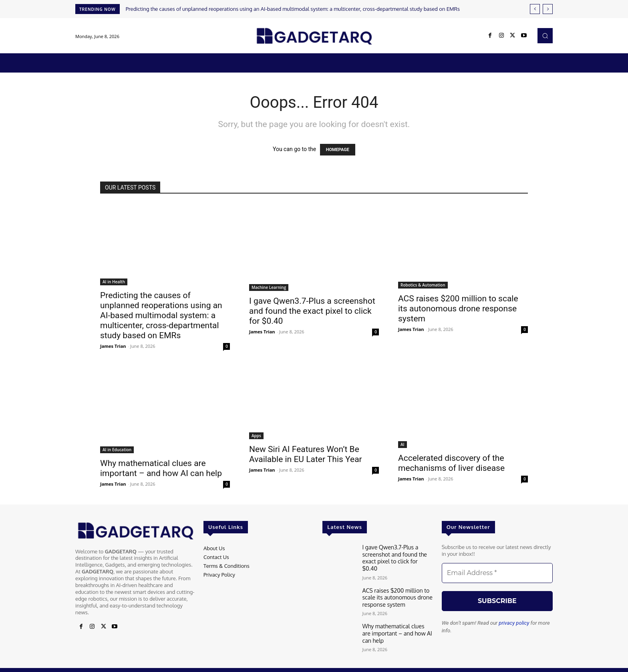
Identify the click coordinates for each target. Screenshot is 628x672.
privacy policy (514, 623)
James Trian (113, 346)
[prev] (535, 9)
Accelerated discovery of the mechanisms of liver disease (451, 463)
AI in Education (117, 450)
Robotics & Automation (423, 285)
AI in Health (114, 282)
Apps (256, 436)
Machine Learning (269, 287)
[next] (548, 9)
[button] (545, 36)
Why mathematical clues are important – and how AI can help (161, 468)
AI (403, 444)
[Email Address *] (497, 573)
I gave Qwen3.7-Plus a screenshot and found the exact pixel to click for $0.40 (312, 311)
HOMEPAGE (338, 150)
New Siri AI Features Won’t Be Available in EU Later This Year (306, 454)
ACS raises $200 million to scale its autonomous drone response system (458, 309)
